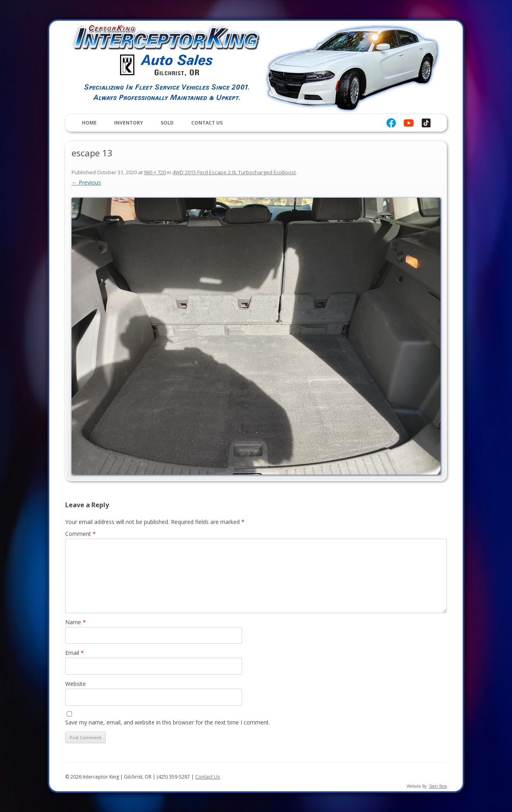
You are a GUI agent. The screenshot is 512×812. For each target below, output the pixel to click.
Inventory (129, 123)
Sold (167, 123)
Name (76, 622)
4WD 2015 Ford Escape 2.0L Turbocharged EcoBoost (234, 172)
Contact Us (207, 123)
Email (75, 653)
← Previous (86, 182)
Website (76, 684)
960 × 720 (155, 172)
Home (89, 123)
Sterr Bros (438, 786)
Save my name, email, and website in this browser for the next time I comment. (168, 722)
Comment (80, 534)
